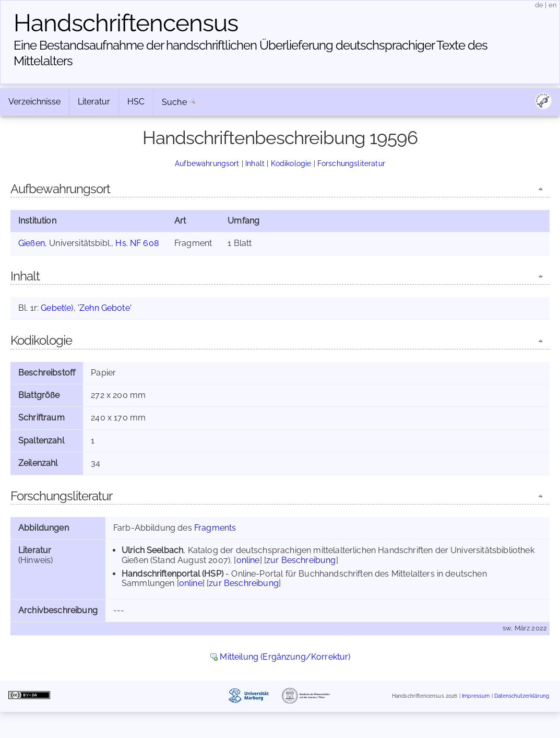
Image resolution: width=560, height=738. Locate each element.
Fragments (215, 528)
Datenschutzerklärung (522, 696)
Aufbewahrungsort (207, 163)
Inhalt (255, 163)
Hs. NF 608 (137, 243)
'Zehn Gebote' (105, 308)
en (553, 5)
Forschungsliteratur (351, 163)
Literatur (94, 102)
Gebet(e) (57, 308)
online (248, 560)
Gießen (32, 243)
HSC (136, 102)
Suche (174, 102)
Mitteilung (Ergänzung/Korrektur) (285, 657)
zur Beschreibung (301, 560)
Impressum (476, 696)
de (539, 5)
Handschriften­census (126, 23)
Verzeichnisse (34, 102)
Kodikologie (291, 163)
